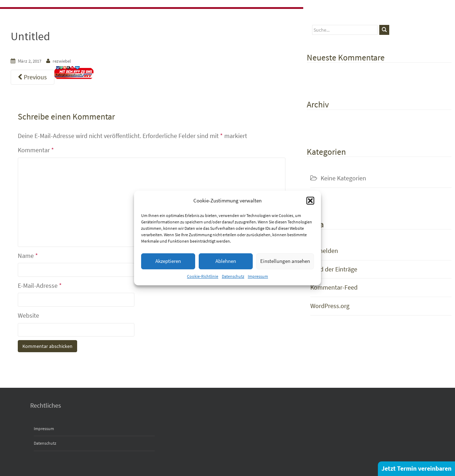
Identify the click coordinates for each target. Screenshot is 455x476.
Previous (33, 77)
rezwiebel (62, 61)
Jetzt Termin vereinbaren (416, 468)
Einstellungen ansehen (285, 261)
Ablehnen (226, 261)
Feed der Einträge (334, 269)
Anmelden (324, 251)
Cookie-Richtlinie (203, 276)
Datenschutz (233, 276)
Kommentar (36, 150)
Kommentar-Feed (334, 287)
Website (28, 315)
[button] (310, 201)
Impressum (258, 276)
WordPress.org (330, 306)
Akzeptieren (168, 261)
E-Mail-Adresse (40, 285)
